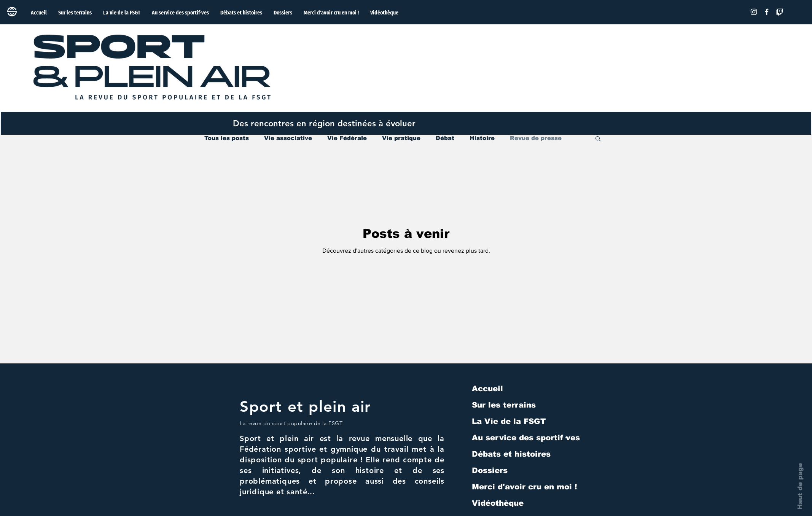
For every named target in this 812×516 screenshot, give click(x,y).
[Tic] (780, 12)
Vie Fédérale (347, 138)
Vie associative (288, 138)
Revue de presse (536, 138)
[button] (598, 139)
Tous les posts (227, 138)
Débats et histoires (511, 454)
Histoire (482, 138)
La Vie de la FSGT (509, 421)
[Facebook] (767, 12)
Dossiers (490, 470)
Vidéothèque (498, 503)
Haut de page (800, 486)
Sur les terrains (504, 405)
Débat (445, 138)
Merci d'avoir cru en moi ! (525, 487)
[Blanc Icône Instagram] (754, 12)
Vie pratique (401, 138)
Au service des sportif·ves (526, 438)
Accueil (487, 389)
